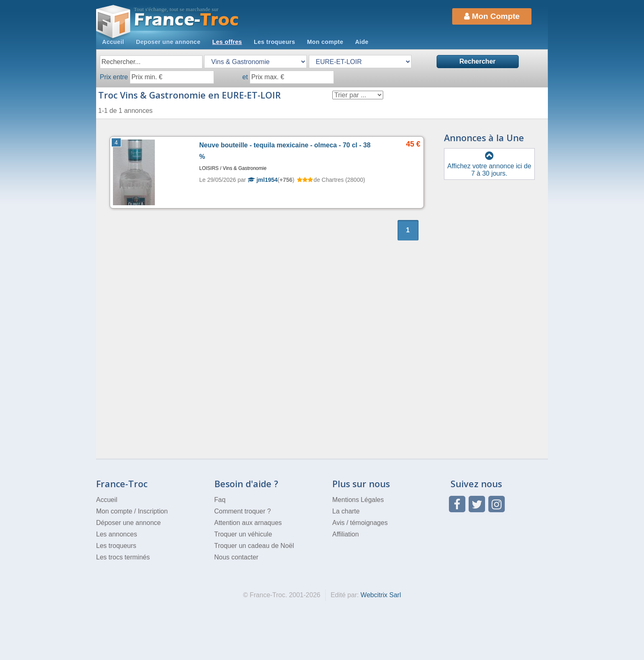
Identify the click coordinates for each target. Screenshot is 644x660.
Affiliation (346, 534)
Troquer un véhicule (243, 534)
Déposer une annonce (128, 523)
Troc (187, 20)
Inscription (153, 511)
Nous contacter (237, 557)
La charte (346, 511)
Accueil (113, 42)
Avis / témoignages (360, 523)
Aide (362, 42)
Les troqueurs (275, 42)
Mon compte (325, 42)
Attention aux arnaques (248, 523)
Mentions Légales (358, 500)
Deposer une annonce (168, 42)
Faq (220, 500)
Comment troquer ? (243, 511)
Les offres (227, 42)
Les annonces (117, 534)
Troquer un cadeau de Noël (254, 546)
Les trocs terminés (123, 557)
